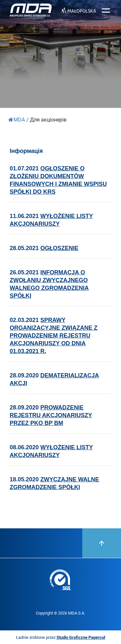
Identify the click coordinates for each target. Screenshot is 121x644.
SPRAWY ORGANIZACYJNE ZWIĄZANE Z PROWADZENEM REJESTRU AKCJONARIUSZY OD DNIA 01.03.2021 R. (54, 336)
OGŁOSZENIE (59, 248)
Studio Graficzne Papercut (81, 637)
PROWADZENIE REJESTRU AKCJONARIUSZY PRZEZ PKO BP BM (51, 415)
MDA (17, 119)
